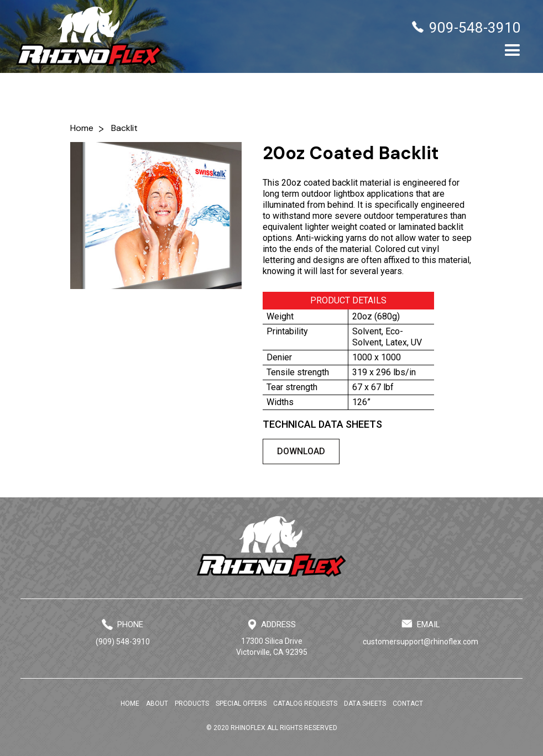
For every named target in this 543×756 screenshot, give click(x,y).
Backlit (124, 128)
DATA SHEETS (365, 704)
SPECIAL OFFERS (241, 704)
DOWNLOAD (301, 451)
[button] (512, 51)
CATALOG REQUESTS (305, 704)
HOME (130, 704)
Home (82, 128)
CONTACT (408, 704)
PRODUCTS (192, 704)
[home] (89, 36)
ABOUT (157, 704)
